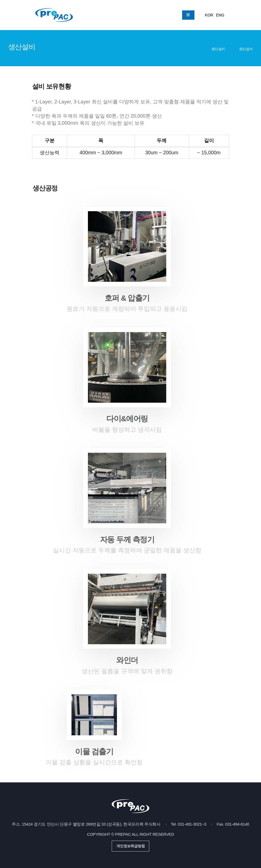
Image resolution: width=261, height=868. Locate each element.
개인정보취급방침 (131, 846)
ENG (220, 15)
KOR (209, 15)
